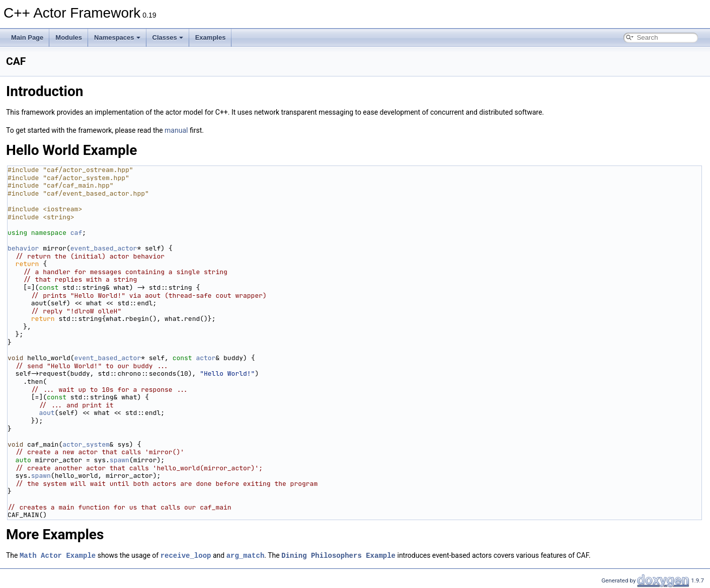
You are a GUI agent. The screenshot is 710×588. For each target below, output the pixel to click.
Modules (69, 37)
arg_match (246, 555)
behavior (23, 248)
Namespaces (117, 37)
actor (206, 358)
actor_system (86, 444)
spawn (120, 460)
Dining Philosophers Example (338, 555)
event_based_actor (104, 248)
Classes (168, 37)
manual (176, 130)
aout (47, 413)
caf (76, 233)
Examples (211, 37)
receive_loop (186, 555)
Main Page (27, 37)
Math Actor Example (58, 555)
